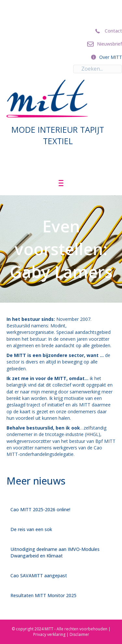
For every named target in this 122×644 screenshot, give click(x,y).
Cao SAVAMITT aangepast (39, 575)
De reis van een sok (31, 529)
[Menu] (61, 183)
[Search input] (98, 69)
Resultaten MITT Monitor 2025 (43, 595)
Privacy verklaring (49, 634)
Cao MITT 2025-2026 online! (40, 509)
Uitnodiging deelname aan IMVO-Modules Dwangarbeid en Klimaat (55, 552)
